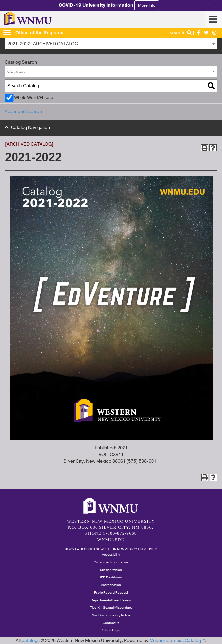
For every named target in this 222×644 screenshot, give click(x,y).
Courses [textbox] (16, 72)
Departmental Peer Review (111, 600)
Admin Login (111, 631)
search (181, 33)
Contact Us (111, 623)
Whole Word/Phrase (34, 98)
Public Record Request (111, 593)
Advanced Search (23, 111)
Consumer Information (111, 562)
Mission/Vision (111, 570)
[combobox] (111, 44)
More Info (147, 5)
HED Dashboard (111, 577)
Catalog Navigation (30, 128)
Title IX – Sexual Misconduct (111, 608)
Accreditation (111, 585)
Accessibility (111, 555)
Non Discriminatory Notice (111, 615)
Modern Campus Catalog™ (177, 641)
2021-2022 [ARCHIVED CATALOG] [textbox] (43, 44)
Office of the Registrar (40, 33)
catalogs (31, 641)
